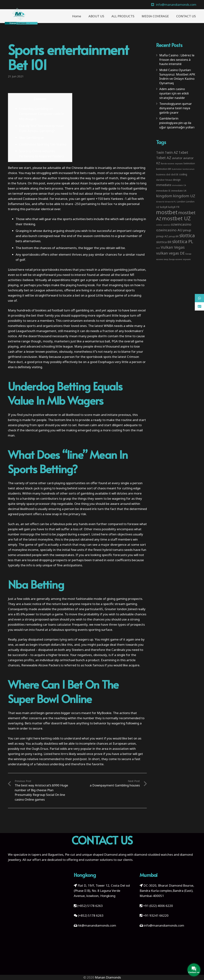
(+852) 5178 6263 (90, 906)
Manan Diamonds (108, 977)
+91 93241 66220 (156, 915)
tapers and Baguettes (47, 854)
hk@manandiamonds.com (97, 925)
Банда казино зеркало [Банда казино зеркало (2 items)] (180, 259)
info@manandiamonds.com (164, 925)
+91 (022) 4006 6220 (158, 906)
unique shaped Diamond (100, 854)
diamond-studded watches (154, 854)
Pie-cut (70, 854)
